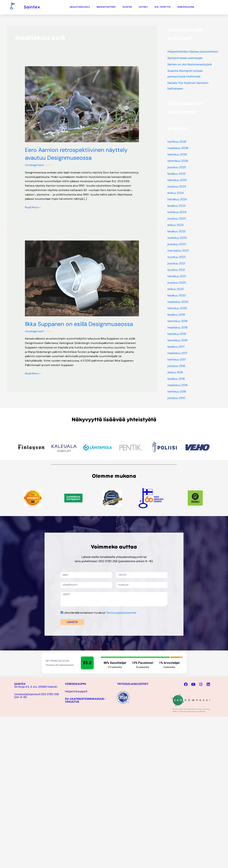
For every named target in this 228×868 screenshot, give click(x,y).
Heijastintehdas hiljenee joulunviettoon (193, 52)
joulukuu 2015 (176, 398)
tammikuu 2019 (177, 321)
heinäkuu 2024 (177, 199)
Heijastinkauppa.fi (76, 691)
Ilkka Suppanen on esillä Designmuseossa (79, 324)
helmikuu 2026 (177, 154)
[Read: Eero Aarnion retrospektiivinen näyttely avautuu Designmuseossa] (82, 104)
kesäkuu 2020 (177, 295)
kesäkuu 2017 (176, 347)
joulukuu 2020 (177, 283)
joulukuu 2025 (177, 167)
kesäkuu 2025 (177, 174)
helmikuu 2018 (177, 334)
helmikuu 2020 (177, 308)
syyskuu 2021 (176, 270)
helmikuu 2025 (177, 180)
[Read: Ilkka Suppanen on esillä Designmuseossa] (82, 278)
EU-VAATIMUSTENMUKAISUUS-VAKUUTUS (85, 700)
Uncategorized (34, 165)
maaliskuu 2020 (178, 302)
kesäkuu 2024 (177, 206)
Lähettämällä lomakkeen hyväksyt (100, 613)
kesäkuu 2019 (176, 315)
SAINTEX (127, 7)
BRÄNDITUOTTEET (106, 7)
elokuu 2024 (176, 193)
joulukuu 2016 (176, 366)
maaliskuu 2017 (177, 353)
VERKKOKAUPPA (186, 7)
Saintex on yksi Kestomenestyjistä (190, 64)
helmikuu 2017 (177, 360)
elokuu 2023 (175, 225)
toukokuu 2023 (177, 238)
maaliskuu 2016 (178, 385)
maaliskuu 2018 (178, 327)
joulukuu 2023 (177, 219)
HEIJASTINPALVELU (80, 7)
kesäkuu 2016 (176, 379)
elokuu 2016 (175, 372)
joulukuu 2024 (177, 186)
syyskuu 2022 (177, 257)
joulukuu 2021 (176, 263)
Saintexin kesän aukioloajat (185, 58)
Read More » (33, 207)
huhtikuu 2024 (177, 212)
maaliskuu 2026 (178, 148)
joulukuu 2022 (177, 244)
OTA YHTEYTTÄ (163, 7)
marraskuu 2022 (178, 251)
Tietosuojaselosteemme (121, 613)
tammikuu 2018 (177, 340)
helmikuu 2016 (177, 392)
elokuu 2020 (176, 289)
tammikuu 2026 (178, 161)
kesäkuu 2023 (176, 231)
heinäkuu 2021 (177, 276)
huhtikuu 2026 (177, 142)
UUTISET (143, 7)
